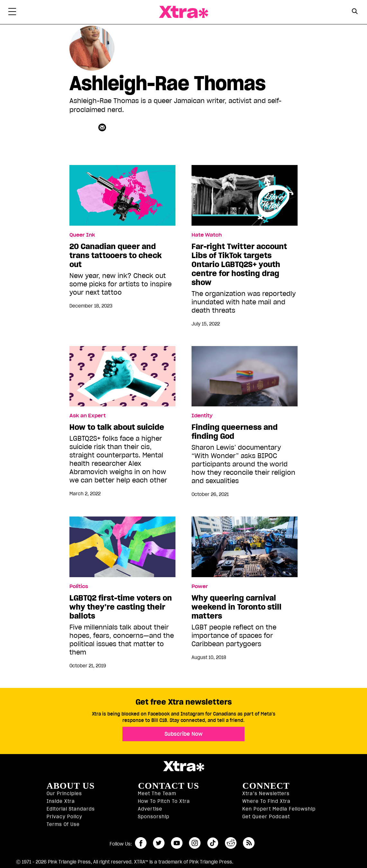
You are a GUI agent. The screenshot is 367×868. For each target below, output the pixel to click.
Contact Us (168, 786)
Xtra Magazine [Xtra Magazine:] (183, 766)
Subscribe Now (183, 734)
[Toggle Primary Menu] (12, 13)
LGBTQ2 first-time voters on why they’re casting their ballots (121, 607)
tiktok (213, 843)
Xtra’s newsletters (266, 794)
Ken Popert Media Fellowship (279, 809)
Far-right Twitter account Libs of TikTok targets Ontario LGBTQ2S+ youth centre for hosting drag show (239, 265)
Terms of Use (63, 824)
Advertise (150, 809)
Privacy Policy (64, 817)
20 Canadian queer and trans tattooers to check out (116, 256)
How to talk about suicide (117, 427)
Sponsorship (154, 817)
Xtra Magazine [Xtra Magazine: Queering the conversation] (183, 12)
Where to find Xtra (266, 801)
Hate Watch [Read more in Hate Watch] (207, 235)
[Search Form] (355, 12)
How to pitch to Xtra (164, 801)
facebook (141, 843)
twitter (159, 843)
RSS (249, 843)
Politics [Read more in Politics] (79, 586)
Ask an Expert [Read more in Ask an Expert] (88, 416)
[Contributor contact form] (103, 127)
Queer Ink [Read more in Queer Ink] (82, 235)
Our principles (64, 794)
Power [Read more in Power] (200, 586)
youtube (177, 843)
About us (71, 786)
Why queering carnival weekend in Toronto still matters (237, 607)
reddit (231, 843)
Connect (266, 786)
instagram (195, 843)
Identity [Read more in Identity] (202, 416)
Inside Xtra (61, 801)
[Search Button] (355, 11)
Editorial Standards (71, 809)
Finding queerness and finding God (235, 432)
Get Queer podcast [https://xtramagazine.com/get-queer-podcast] (266, 817)
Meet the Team (157, 794)
